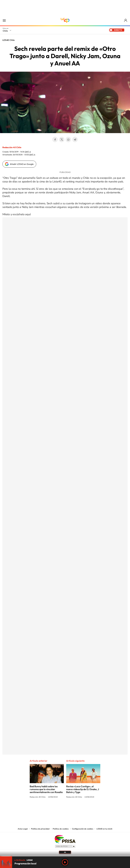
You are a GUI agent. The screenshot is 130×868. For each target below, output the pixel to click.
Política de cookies (61, 829)
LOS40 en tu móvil (104, 829)
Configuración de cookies (83, 829)
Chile (5, 31)
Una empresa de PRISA (65, 839)
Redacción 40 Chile (12, 147)
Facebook (55, 139)
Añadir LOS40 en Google (22, 164)
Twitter (62, 139)
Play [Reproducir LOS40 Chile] (65, 862)
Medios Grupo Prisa (65, 846)
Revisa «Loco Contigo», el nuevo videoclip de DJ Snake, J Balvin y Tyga (83, 789)
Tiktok (47, 809)
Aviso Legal (23, 829)
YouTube (59, 809)
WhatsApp (68, 139)
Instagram (53, 809)
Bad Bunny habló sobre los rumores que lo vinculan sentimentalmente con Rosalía (46, 789)
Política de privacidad (40, 829)
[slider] (65, 856)
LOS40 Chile (65, 20)
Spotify (77, 809)
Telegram (75, 139)
